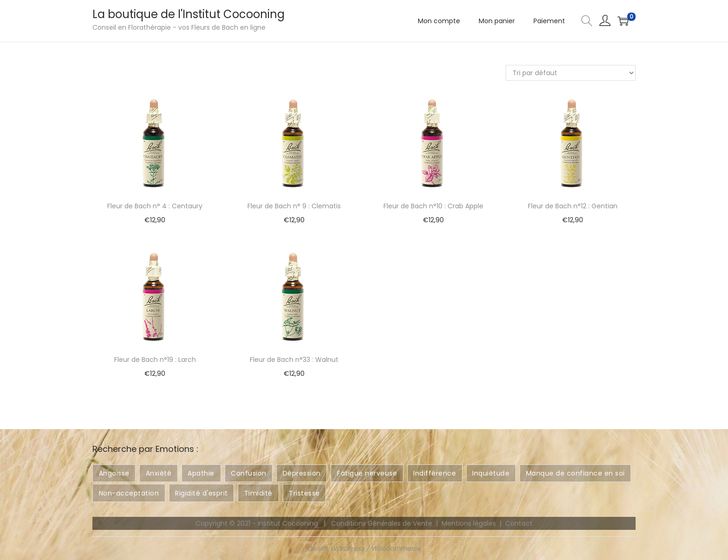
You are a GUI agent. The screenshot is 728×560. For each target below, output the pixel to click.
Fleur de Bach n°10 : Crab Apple (433, 206)
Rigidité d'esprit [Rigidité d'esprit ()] (201, 493)
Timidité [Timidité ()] (258, 493)
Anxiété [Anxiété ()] (159, 473)
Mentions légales (469, 523)
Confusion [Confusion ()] (249, 473)
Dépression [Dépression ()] (302, 473)
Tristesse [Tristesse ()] (304, 493)
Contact (519, 523)
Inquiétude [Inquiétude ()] (491, 473)
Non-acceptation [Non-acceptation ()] (129, 493)
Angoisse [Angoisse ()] (114, 473)
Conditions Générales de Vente (382, 523)
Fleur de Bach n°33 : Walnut (294, 360)
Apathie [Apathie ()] (201, 473)
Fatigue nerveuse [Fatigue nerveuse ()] (367, 473)
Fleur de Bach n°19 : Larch (155, 360)
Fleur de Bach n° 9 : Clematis (294, 206)
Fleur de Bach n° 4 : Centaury (155, 206)
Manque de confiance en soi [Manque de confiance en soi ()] (575, 473)
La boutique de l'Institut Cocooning (188, 14)
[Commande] (571, 73)
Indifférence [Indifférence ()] (435, 473)
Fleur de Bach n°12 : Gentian (573, 206)
